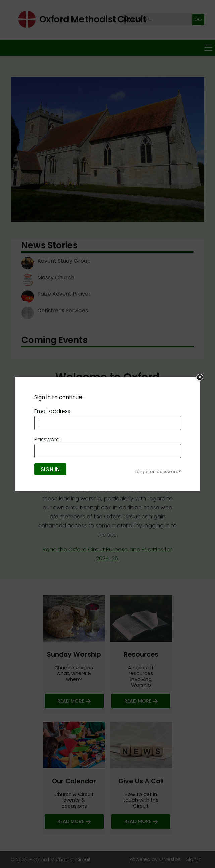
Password (47, 440)
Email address (52, 411)
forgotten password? (158, 471)
